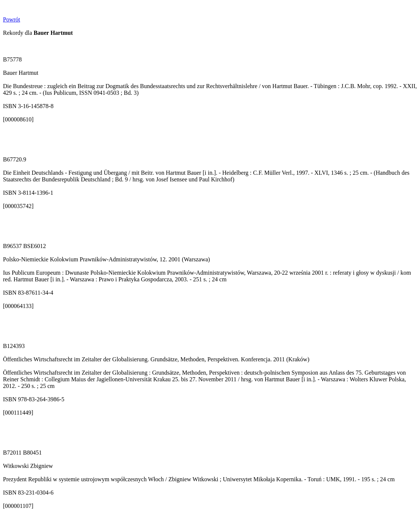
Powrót (11, 19)
